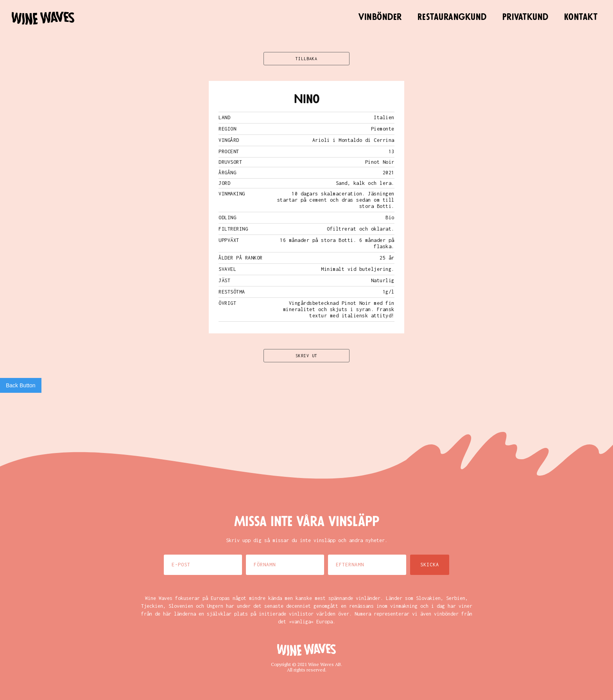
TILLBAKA (306, 59)
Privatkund (525, 17)
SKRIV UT (306, 356)
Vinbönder (380, 17)
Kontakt (581, 17)
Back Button (21, 385)
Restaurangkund (452, 17)
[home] (43, 18)
